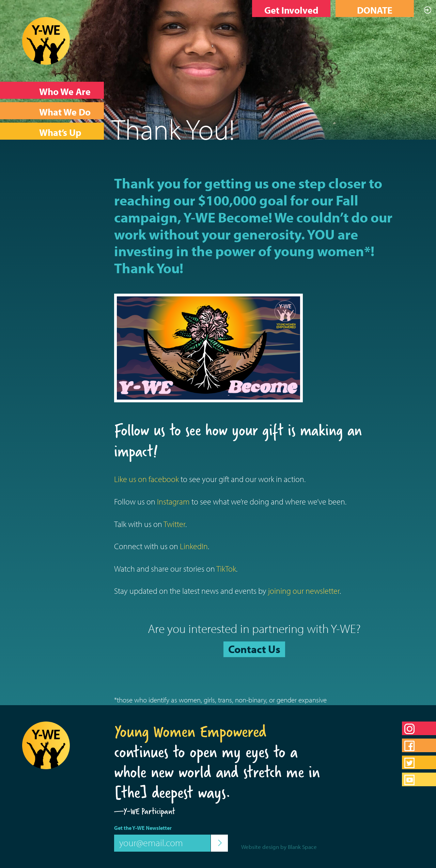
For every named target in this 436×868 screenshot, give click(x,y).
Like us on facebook (146, 479)
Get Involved (291, 10)
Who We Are (65, 91)
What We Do (65, 112)
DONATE (375, 10)
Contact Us (254, 649)
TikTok (226, 569)
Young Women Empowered (190, 731)
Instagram (173, 501)
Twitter (174, 524)
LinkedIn (194, 546)
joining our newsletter (304, 591)
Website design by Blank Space (279, 847)
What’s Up (60, 132)
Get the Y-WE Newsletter (143, 828)
